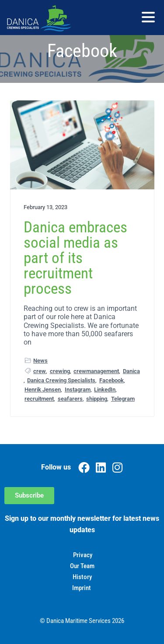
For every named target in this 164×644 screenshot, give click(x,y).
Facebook (112, 380)
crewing (60, 371)
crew (40, 371)
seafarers (70, 399)
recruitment (39, 399)
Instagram (78, 390)
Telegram (123, 399)
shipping (97, 399)
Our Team (82, 566)
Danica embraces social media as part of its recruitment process (75, 258)
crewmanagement (96, 371)
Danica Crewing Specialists (61, 380)
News (40, 361)
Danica (131, 371)
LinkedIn (105, 390)
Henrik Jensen (43, 390)
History (82, 577)
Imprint (82, 588)
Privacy (83, 555)
